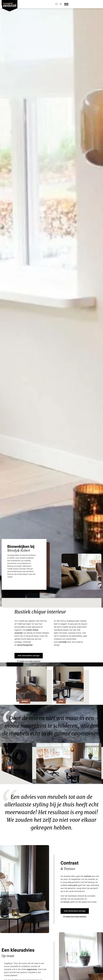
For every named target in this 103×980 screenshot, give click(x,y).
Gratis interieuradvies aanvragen (29, 656)
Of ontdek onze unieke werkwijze (29, 661)
